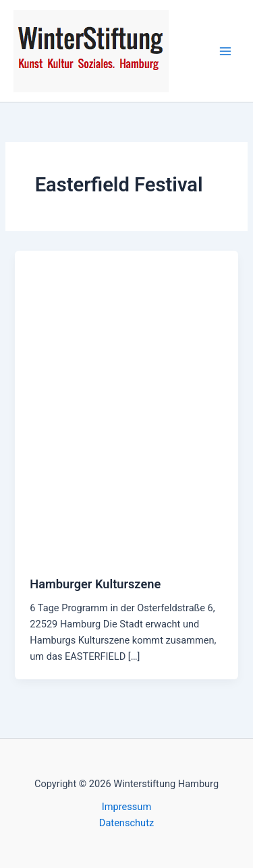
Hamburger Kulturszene (95, 584)
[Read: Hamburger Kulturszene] (126, 405)
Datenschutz (126, 823)
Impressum (126, 807)
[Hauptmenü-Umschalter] (225, 51)
